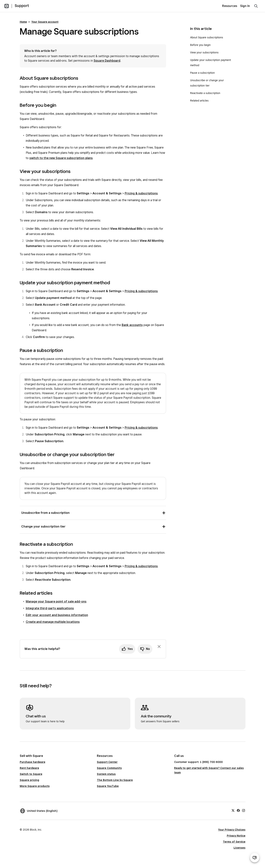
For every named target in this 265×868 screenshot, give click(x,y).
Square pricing (29, 780)
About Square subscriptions (207, 37)
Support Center (107, 762)
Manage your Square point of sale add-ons (56, 602)
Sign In (245, 6)
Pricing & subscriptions (141, 193)
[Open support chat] (255, 858)
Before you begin (200, 45)
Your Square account (45, 22)
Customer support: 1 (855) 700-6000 (198, 762)
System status (106, 774)
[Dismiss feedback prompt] (159, 647)
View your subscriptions (204, 52)
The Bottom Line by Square (115, 780)
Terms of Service (234, 842)
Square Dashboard (107, 61)
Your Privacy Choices (232, 830)
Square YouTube (108, 786)
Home (23, 22)
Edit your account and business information (57, 615)
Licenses (240, 848)
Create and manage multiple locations (53, 622)
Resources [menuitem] (230, 6)
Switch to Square (31, 774)
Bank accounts (132, 325)
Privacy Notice (236, 836)
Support (22, 6)
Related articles (199, 101)
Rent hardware (29, 768)
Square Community (109, 768)
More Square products (35, 786)
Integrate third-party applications (50, 608)
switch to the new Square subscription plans (61, 158)
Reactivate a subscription (205, 93)
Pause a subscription (203, 73)
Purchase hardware (33, 762)
